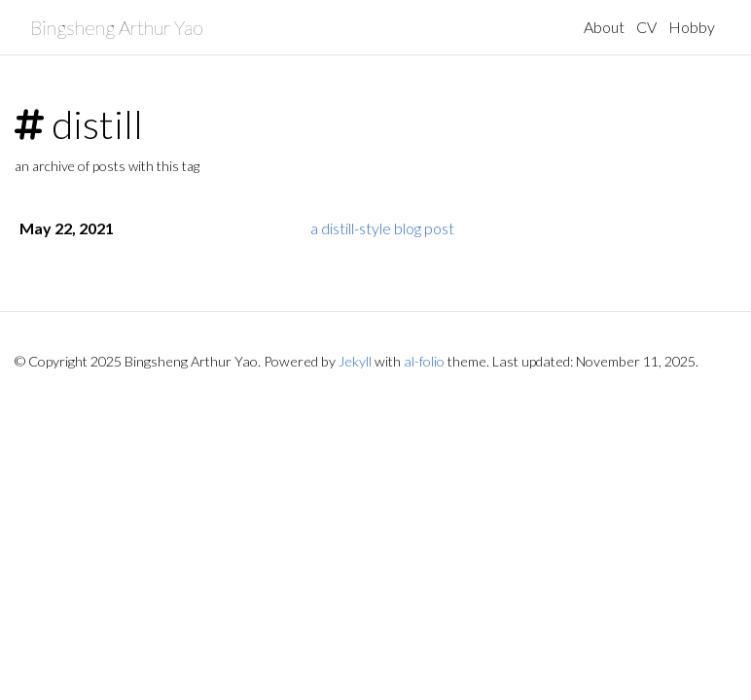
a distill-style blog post (382, 228)
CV (646, 27)
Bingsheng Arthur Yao (117, 27)
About (604, 27)
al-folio (424, 361)
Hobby (692, 27)
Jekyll (355, 361)
